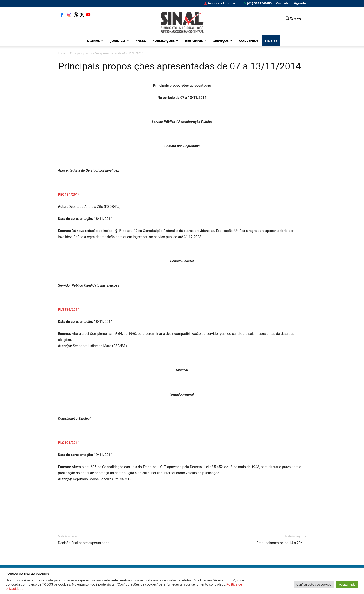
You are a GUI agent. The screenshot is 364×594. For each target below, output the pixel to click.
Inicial (62, 53)
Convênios (249, 41)
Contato (283, 3)
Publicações (166, 41)
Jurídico (120, 41)
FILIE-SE (271, 41)
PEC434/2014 (69, 195)
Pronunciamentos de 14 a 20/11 (281, 543)
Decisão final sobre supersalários (84, 543)
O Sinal (95, 41)
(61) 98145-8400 (258, 3)
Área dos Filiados (220, 3)
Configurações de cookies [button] (314, 585)
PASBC (141, 41)
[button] (291, 19)
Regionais (196, 41)
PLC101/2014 (69, 443)
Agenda (300, 3)
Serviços (223, 41)
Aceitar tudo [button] (347, 585)
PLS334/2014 (69, 310)
